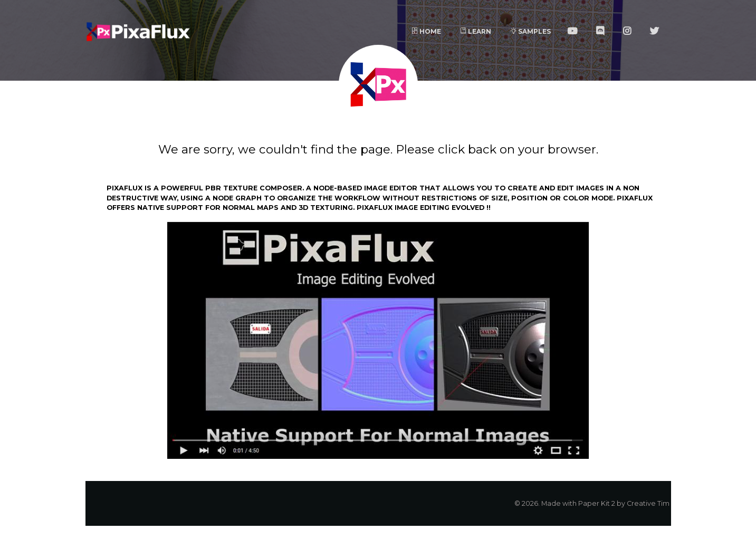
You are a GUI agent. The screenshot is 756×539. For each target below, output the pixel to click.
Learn (476, 31)
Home (426, 31)
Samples (530, 31)
